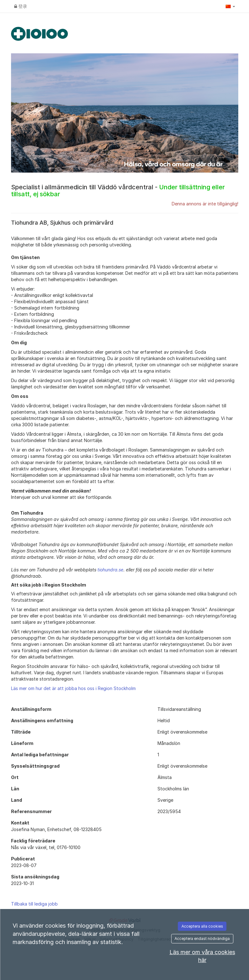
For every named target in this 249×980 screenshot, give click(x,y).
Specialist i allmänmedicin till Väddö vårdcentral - (118, 191)
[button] (230, 6)
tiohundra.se (110, 570)
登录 (21, 6)
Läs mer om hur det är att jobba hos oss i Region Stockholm (73, 688)
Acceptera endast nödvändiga (202, 939)
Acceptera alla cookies (202, 926)
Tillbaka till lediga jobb (34, 904)
